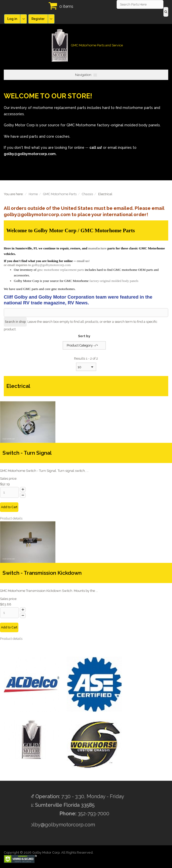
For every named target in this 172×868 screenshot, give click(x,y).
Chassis (87, 194)
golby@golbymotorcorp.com (51, 265)
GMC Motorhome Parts (60, 194)
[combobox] (86, 367)
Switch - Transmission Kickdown (42, 573)
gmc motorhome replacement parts (61, 270)
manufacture (97, 248)
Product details (11, 518)
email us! (83, 261)
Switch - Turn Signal (27, 453)
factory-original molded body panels (114, 281)
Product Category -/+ (82, 345)
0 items (66, 6)
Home (33, 194)
